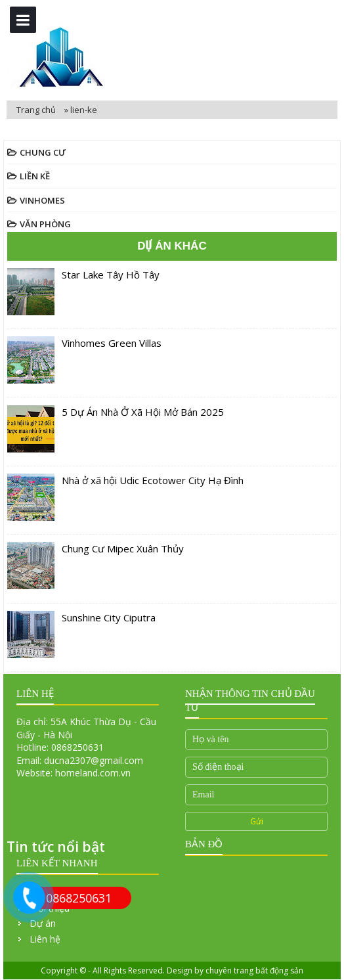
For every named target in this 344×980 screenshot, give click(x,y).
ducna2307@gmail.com (94, 760)
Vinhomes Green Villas (112, 343)
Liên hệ (45, 939)
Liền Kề (35, 176)
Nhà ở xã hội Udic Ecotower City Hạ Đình (153, 480)
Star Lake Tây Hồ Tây (111, 275)
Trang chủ (37, 110)
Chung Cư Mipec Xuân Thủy (123, 548)
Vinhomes (42, 200)
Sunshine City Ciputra (109, 617)
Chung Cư (43, 152)
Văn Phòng (45, 224)
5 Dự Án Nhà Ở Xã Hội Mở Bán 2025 (143, 412)
